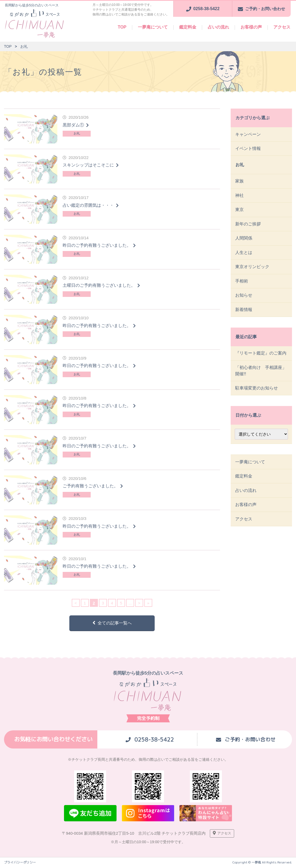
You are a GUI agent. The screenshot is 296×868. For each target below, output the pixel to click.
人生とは (244, 256)
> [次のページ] (139, 603)
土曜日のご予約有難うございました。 (99, 285)
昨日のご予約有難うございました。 (97, 245)
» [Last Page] (148, 603)
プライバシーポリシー (20, 863)
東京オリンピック (253, 271)
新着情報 (244, 315)
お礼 (77, 133)
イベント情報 (248, 149)
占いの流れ (218, 27)
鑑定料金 (188, 27)
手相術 (242, 285)
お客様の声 (251, 27)
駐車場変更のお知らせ (257, 394)
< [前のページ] (76, 603)
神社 (240, 197)
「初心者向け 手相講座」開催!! (261, 377)
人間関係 (244, 241)
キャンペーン (248, 134)
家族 (240, 183)
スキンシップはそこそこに (88, 165)
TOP (122, 27)
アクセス (282, 27)
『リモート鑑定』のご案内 (261, 359)
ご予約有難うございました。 (90, 486)
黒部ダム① (73, 125)
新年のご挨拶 (248, 227)
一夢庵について (153, 27)
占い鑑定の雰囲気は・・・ (88, 205)
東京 (240, 212)
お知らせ (244, 300)
